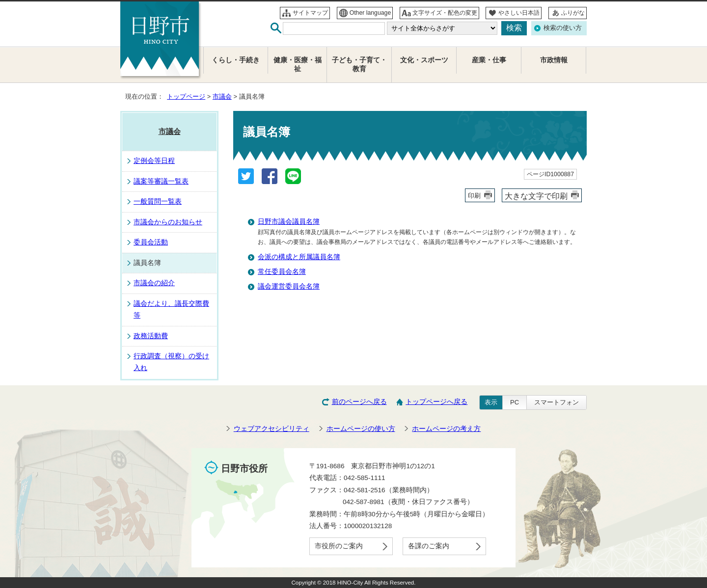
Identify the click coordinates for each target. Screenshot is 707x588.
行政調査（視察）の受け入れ (171, 362)
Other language (370, 13)
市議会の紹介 (154, 283)
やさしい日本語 (519, 13)
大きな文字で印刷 (536, 196)
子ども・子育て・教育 (359, 65)
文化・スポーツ (424, 60)
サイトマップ (310, 13)
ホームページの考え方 (446, 429)
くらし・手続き (236, 60)
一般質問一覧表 (158, 201)
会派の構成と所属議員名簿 (299, 257)
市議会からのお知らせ (168, 222)
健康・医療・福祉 (298, 65)
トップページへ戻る (436, 402)
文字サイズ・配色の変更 (445, 13)
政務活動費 (151, 336)
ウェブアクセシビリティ (272, 429)
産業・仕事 (489, 60)
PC (515, 402)
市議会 (222, 96)
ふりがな (573, 13)
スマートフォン (557, 402)
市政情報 (554, 60)
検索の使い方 (563, 28)
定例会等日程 (154, 161)
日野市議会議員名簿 (289, 222)
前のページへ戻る (359, 402)
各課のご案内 (429, 546)
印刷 (474, 196)
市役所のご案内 (339, 546)
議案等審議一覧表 (161, 181)
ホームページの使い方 (361, 429)
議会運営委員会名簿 (289, 286)
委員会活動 (151, 242)
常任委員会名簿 (282, 272)
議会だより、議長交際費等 (171, 309)
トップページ (186, 96)
